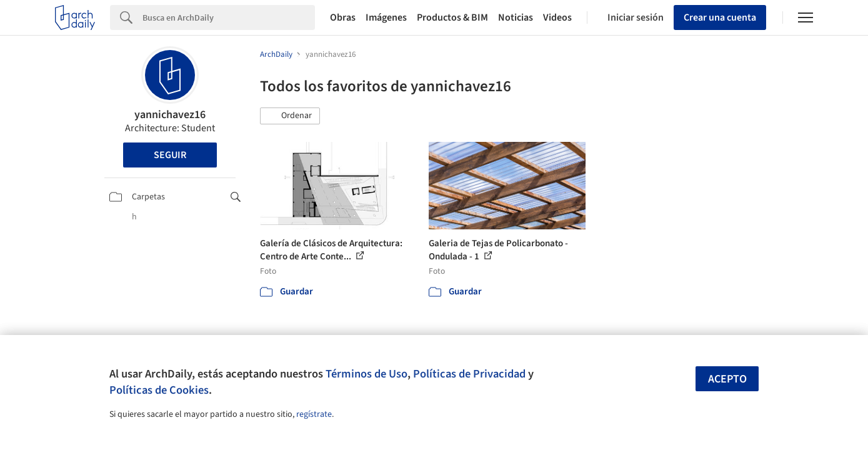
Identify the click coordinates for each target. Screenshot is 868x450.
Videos (557, 17)
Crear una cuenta (720, 17)
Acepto (727, 379)
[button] (290, 116)
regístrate (314, 414)
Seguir (170, 155)
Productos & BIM (452, 17)
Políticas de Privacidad (469, 374)
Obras (343, 17)
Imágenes (386, 17)
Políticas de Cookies (159, 390)
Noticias (516, 17)
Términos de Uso (367, 374)
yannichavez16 (170, 115)
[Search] (229, 17)
